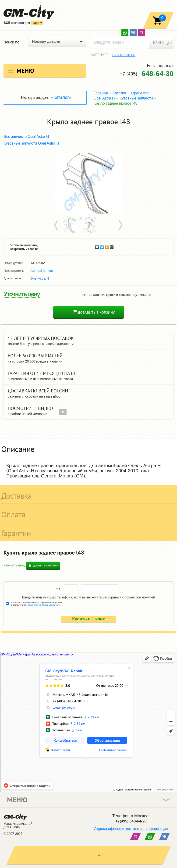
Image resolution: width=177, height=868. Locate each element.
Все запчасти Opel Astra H (26, 137)
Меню (25, 71)
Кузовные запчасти (136, 98)
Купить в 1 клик (88, 619)
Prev (57, 225)
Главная (101, 93)
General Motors (42, 271)
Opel (36, 23)
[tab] (88, 448)
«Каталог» (61, 97)
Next (120, 225)
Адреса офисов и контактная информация (131, 829)
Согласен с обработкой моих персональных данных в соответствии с (37, 604)
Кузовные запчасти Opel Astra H (31, 143)
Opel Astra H (104, 98)
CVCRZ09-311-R (124, 55)
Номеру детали (46, 41)
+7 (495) (147, 73)
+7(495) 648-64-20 (131, 821)
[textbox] (132, 42)
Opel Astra (140, 93)
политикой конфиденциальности (44, 605)
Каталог (120, 93)
